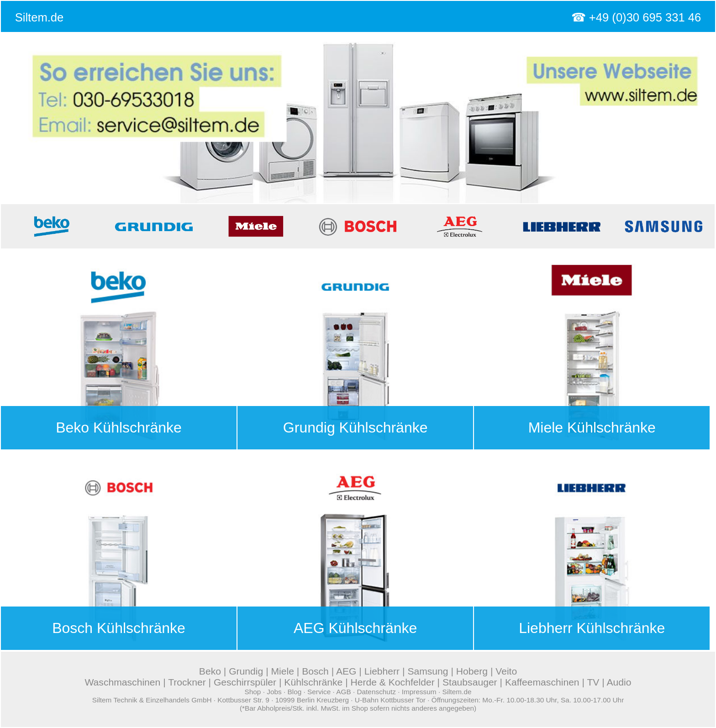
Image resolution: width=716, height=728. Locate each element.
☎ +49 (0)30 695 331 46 (636, 17)
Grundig (246, 671)
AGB (343, 692)
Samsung (428, 671)
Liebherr (382, 671)
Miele (282, 671)
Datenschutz (376, 692)
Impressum (419, 692)
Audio (619, 682)
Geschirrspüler (245, 682)
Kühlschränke (313, 682)
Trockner (187, 682)
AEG (346, 671)
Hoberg (472, 671)
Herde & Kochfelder (392, 682)
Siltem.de (39, 17)
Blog (294, 692)
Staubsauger (470, 682)
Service (319, 692)
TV (593, 682)
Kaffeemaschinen (542, 682)
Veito (506, 671)
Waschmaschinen (122, 682)
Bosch (315, 671)
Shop (253, 692)
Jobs (274, 692)
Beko (210, 671)
